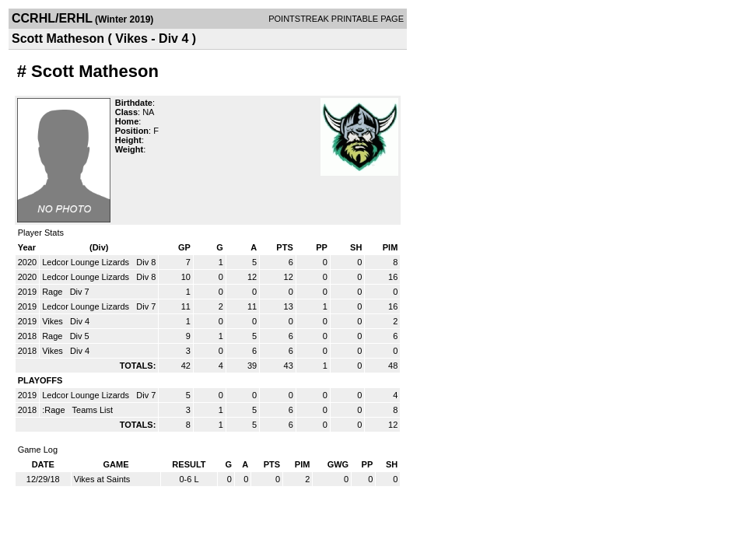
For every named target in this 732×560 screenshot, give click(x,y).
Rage (53, 292)
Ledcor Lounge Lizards (87, 262)
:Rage (54, 410)
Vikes (54, 321)
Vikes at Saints (102, 479)
